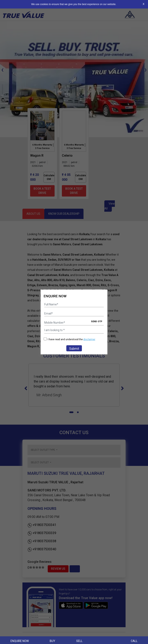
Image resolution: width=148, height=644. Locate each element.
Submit (74, 349)
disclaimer (89, 339)
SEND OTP (97, 321)
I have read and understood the (69, 339)
